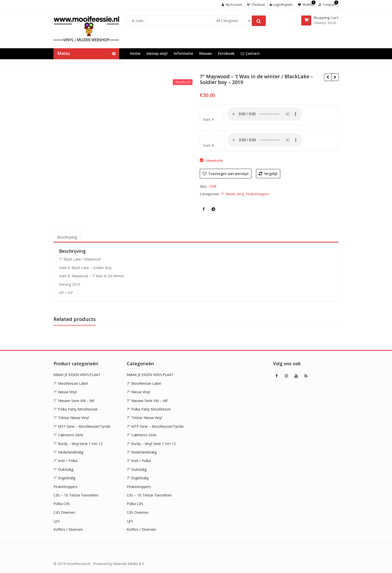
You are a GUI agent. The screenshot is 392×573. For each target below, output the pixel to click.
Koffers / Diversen (68, 529)
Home (135, 53)
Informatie (183, 53)
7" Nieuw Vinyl (232, 194)
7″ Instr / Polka (65, 461)
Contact (250, 53)
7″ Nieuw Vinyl (65, 392)
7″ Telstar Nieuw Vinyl (71, 418)
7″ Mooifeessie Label (71, 383)
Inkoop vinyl (157, 53)
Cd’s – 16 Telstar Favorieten (76, 495)
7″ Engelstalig (64, 478)
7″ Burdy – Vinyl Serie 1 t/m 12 (78, 444)
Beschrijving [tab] (67, 237)
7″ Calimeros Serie (68, 435)
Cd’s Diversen (64, 512)
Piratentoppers (258, 194)
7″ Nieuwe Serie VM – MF (74, 401)
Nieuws (205, 53)
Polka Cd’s (62, 504)
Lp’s (57, 521)
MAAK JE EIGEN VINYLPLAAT (77, 375)
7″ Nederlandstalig (68, 452)
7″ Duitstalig (63, 469)
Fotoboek (226, 53)
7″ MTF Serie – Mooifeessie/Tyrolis (82, 426)
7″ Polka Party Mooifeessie (75, 409)
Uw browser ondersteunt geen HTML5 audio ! (264, 114)
